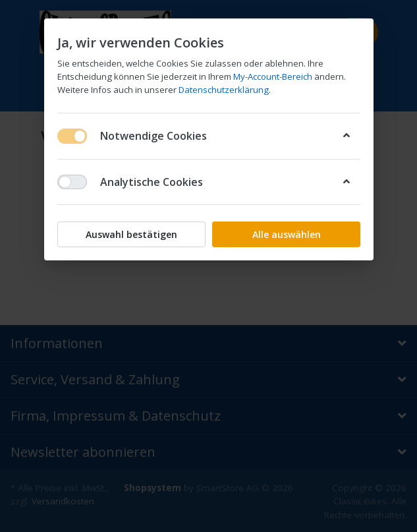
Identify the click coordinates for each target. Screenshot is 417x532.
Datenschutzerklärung (224, 90)
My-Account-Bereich (273, 76)
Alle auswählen (286, 234)
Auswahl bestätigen (131, 234)
